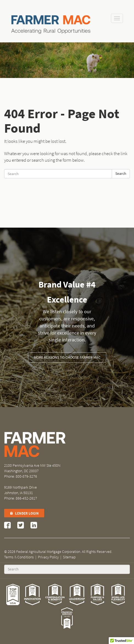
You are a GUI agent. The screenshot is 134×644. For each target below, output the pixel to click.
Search (121, 174)
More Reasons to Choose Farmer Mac (67, 357)
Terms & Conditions (19, 557)
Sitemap (69, 557)
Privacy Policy (48, 557)
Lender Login (24, 513)
